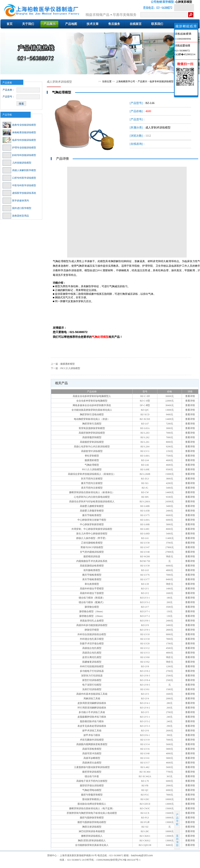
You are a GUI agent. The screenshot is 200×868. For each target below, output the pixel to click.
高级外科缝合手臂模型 (92, 589)
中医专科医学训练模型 (19, 185)
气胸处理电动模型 (92, 790)
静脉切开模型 (92, 630)
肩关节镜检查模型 (92, 579)
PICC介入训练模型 (70, 368)
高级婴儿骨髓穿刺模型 (92, 511)
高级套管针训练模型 (92, 451)
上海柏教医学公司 (125, 81)
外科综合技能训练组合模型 (92, 634)
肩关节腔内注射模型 (92, 488)
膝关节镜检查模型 (92, 515)
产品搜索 (7, 83)
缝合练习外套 (92, 776)
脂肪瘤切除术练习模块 (92, 721)
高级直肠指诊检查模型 (92, 566)
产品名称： (9, 90)
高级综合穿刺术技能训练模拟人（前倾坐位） (92, 474)
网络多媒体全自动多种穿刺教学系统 (92, 405)
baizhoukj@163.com (142, 855)
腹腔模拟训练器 (92, 556)
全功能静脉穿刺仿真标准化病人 (92, 845)
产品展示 (142, 81)
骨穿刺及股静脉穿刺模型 (92, 428)
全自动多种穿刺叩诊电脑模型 (92, 401)
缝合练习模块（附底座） (92, 598)
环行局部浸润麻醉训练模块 (92, 708)
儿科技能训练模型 (17, 163)
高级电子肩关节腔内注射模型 (92, 781)
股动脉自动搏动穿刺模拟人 (92, 804)
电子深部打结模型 (92, 685)
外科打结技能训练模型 (92, 666)
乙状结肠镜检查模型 (92, 543)
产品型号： (9, 97)
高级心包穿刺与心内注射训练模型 (92, 447)
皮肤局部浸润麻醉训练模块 (92, 703)
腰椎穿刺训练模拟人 (92, 836)
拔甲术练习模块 (92, 735)
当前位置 (107, 81)
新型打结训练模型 (92, 680)
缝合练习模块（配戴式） (92, 602)
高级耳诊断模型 (92, 758)
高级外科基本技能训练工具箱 (92, 694)
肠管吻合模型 (92, 607)
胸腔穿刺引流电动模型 (92, 414)
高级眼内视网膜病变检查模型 (92, 744)
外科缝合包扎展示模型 (92, 639)
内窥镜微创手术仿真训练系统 (92, 561)
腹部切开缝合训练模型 (92, 786)
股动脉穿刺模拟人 (92, 799)
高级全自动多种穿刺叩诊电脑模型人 (92, 396)
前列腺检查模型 (92, 570)
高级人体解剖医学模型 (19, 170)
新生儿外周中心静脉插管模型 (92, 534)
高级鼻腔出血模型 (92, 763)
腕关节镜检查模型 (92, 575)
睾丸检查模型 (92, 584)
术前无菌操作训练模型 (92, 740)
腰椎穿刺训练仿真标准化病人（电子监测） (92, 808)
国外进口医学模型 (17, 208)
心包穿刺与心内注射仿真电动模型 (92, 497)
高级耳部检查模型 (92, 749)
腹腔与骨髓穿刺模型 (92, 795)
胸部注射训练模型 (92, 827)
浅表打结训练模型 (92, 689)
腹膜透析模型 (68, 364)
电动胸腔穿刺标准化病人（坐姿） (92, 419)
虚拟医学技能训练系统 (19, 193)
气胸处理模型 (92, 465)
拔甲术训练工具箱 (92, 731)
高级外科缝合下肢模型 (92, 593)
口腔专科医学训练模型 (19, 178)
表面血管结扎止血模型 (92, 621)
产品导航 (7, 115)
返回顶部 (177, 839)
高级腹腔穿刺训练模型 (92, 442)
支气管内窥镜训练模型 (92, 552)
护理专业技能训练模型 (19, 148)
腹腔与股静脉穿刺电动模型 (92, 822)
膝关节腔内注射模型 (92, 483)
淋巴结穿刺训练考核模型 (92, 831)
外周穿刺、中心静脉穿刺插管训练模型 (92, 529)
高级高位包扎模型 (92, 653)
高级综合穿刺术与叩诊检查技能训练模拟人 (92, 502)
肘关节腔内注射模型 (92, 479)
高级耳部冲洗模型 (92, 753)
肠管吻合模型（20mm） (92, 616)
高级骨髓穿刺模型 (92, 437)
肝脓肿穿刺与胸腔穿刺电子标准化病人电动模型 (92, 813)
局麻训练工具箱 (92, 699)
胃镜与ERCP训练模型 (92, 547)
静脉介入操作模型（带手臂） (92, 538)
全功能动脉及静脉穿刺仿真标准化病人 (92, 410)
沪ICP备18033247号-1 (129, 860)
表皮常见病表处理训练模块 (92, 726)
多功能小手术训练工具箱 (92, 712)
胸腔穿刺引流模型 (92, 424)
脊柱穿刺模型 (92, 456)
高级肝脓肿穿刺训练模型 (92, 433)
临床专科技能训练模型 (19, 140)
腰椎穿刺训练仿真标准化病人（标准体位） (92, 492)
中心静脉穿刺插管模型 (92, 524)
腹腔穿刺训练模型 (92, 772)
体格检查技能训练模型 (19, 132)
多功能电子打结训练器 (92, 671)
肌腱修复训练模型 (92, 662)
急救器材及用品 (16, 216)
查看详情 (190, 396)
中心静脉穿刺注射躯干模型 (92, 520)
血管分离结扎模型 (92, 657)
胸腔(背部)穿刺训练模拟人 (92, 841)
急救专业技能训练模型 (19, 125)
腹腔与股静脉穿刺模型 (92, 818)
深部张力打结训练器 (92, 676)
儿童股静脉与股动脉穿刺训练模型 (92, 767)
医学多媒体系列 (16, 201)
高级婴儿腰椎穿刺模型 (92, 506)
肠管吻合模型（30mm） (92, 611)
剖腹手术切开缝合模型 (92, 644)
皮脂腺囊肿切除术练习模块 (92, 717)
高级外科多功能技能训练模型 (92, 625)
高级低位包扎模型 (92, 648)
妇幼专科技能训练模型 (19, 155)
